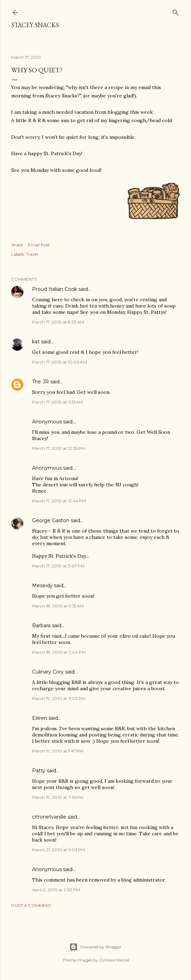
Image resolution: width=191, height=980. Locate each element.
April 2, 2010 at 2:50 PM (56, 890)
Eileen (40, 718)
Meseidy (42, 585)
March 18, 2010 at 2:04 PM (59, 652)
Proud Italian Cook (55, 289)
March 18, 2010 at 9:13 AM (58, 606)
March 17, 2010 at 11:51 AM (58, 402)
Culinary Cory (48, 672)
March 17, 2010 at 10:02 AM (59, 362)
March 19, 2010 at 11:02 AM (59, 698)
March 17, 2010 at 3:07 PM (58, 566)
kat (36, 342)
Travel (32, 254)
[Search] (176, 11)
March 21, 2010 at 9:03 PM (59, 850)
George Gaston (51, 520)
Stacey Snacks (35, 25)
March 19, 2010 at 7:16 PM (58, 797)
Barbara (41, 626)
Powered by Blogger (95, 947)
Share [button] (17, 245)
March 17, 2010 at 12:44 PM (59, 501)
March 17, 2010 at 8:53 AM (58, 322)
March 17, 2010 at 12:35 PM (59, 448)
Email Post (39, 245)
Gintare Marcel (114, 960)
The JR (40, 382)
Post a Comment (31, 905)
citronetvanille (49, 817)
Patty (39, 771)
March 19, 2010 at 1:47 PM (58, 751)
